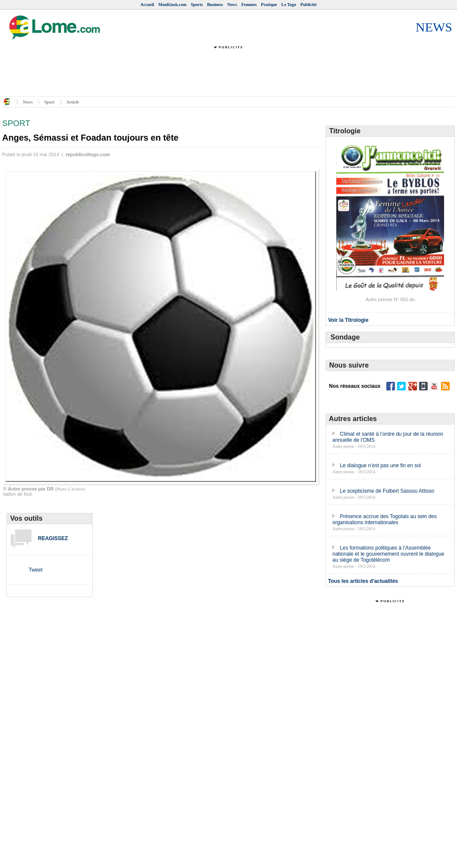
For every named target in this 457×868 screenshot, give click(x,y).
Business (215, 5)
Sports (197, 5)
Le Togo (289, 5)
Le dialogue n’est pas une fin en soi (380, 465)
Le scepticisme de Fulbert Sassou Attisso (387, 491)
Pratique (269, 5)
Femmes (249, 5)
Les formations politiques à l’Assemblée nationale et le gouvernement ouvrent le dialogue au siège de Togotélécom (388, 554)
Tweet (35, 570)
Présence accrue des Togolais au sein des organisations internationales (385, 519)
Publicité (309, 5)
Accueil (147, 5)
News (232, 5)
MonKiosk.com (172, 5)
